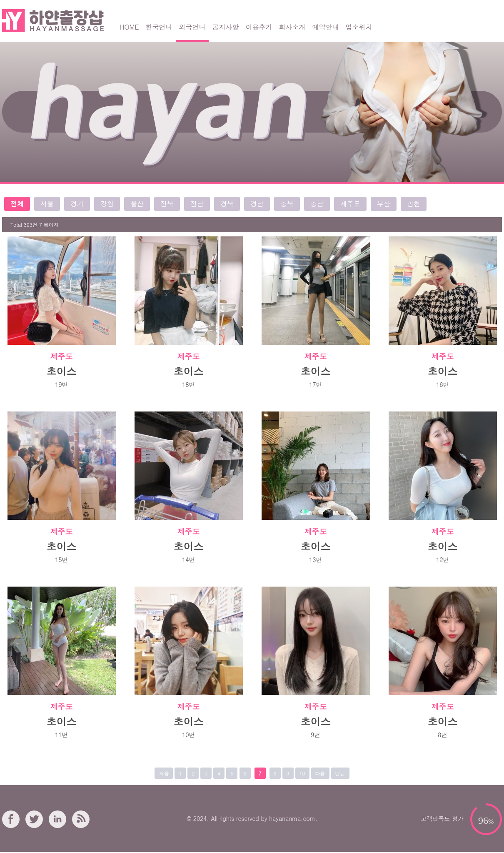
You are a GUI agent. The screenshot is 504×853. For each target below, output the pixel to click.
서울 (47, 204)
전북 (167, 204)
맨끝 (340, 773)
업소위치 (359, 27)
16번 (443, 384)
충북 (287, 204)
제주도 (350, 204)
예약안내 (326, 27)
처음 (164, 773)
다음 (320, 773)
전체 (17, 204)
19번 (61, 384)
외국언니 (192, 27)
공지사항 (226, 27)
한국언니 (159, 27)
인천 (414, 204)
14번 (188, 559)
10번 (188, 735)
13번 (316, 559)
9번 (316, 735)
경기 (77, 204)
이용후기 (259, 27)
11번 (61, 735)
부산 (384, 204)
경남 (257, 204)
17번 (316, 384)
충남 (317, 204)
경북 (227, 204)
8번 (443, 735)
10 (302, 773)
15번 (61, 559)
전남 (197, 204)
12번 (443, 559)
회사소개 (292, 27)
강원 (107, 204)
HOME (129, 27)
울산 (137, 204)
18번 (188, 384)
